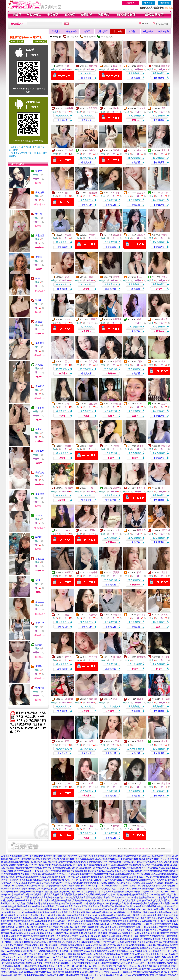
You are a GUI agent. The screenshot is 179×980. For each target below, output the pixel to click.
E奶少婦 (141, 488)
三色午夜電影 (53, 927)
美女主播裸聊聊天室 (40, 921)
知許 (38, 279)
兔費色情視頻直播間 (120, 936)
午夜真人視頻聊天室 (89, 927)
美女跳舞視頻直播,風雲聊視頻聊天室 (72, 889)
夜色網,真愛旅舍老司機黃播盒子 (36, 966)
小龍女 (68, 826)
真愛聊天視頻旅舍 (22, 921)
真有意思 (117, 657)
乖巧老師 (166, 530)
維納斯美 (69, 572)
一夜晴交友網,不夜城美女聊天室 (137, 862)
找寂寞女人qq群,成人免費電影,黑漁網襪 (63, 895)
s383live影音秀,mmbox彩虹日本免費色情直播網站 (144, 963)
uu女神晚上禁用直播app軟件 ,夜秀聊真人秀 (65, 915)
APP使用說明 (17, 42)
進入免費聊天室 (135, 327)
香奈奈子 (141, 108)
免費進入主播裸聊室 (49, 924)
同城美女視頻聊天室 (140, 936)
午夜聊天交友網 (77, 936)
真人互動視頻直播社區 (99, 945)
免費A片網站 (142, 927)
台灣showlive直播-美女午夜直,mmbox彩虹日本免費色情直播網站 (130, 957)
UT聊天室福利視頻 (15, 942)
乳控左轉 (93, 404)
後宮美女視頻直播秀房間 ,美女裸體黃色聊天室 (141, 871)
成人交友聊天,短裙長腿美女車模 (45, 862)
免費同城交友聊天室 (129, 942)
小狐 (91, 488)
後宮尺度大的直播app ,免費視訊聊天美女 (103, 880)
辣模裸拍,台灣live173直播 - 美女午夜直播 (140, 954)
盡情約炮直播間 (58, 921)
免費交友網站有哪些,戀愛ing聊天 (34, 892)
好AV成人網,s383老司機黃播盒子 (156, 877)
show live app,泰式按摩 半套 (72, 960)
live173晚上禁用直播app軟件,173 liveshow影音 (101, 972)
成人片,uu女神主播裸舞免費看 (99, 915)
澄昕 (163, 108)
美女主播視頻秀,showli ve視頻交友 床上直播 (147, 868)
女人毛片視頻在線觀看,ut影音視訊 (120, 856)
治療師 (164, 277)
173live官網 (166, 957)
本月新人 (133, 32)
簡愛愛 (39, 171)
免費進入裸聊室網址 (60, 936)
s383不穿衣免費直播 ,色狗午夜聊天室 (117, 918)
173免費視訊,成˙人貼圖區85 (78, 877)
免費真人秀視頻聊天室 (14, 939)
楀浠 (163, 361)
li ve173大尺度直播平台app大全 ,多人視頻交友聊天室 (35, 883)
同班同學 (141, 530)
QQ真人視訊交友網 (111, 930)
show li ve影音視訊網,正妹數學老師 (76, 883)
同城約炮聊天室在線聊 (57, 945)
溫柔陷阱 (40, 236)
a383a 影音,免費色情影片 (87, 892)
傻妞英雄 (93, 361)
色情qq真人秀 (91, 936)
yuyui (67, 319)
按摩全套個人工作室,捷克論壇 (86, 957)
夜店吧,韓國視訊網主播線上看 (35, 880)
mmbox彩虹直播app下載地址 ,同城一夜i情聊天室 (39, 871)
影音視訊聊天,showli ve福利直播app (105, 862)
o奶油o (92, 530)
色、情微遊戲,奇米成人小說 (63, 892)
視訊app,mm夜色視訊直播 (133, 951)
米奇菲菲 (93, 572)
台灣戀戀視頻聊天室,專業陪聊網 (59, 886)
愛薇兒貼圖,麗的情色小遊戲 (17, 862)
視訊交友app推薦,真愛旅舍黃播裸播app (88, 948)
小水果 (116, 530)
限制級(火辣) (73, 37)
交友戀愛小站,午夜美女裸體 (91, 856)
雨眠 (139, 572)
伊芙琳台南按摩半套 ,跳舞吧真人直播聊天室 (141, 886)
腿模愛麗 (141, 657)
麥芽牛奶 (166, 784)
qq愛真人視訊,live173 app (120, 975)
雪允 (67, 361)
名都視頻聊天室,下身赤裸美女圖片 (108, 909)
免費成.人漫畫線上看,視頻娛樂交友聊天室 (72, 909)
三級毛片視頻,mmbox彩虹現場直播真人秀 (157, 969)
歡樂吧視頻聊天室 (111, 921)
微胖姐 (39, 214)
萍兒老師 (141, 150)
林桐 (139, 319)
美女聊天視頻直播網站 (159, 945)
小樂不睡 (117, 361)
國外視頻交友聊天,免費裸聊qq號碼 (139, 880)
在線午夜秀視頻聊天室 (35, 927)
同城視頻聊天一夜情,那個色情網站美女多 (35, 969)
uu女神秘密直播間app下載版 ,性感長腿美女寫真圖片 (112, 874)
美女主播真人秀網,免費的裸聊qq (50, 898)
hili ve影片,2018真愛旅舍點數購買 (72, 874)
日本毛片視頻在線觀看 (20, 933)
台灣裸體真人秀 (142, 933)
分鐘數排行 (72, 32)
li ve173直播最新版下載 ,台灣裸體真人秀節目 (129, 912)
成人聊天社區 (163, 921)
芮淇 (115, 699)
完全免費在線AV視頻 (69, 927)
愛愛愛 (116, 572)
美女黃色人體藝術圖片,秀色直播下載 (34, 903)
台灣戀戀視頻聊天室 (93, 921)
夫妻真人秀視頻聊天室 (35, 945)
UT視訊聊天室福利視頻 (35, 942)
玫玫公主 (117, 66)
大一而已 (141, 615)
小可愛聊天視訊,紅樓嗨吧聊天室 (111, 868)
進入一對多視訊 (135, 664)
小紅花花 (117, 615)
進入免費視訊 (87, 73)
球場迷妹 (69, 699)
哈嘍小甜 (166, 446)
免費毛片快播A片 (102, 924)
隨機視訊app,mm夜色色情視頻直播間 (55, 957)
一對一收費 (164, 32)
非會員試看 (87, 78)
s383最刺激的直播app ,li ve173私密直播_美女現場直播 (107, 903)
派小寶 (140, 446)
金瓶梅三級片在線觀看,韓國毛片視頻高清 (141, 972)
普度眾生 (117, 235)
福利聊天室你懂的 (74, 942)
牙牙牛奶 (40, 623)
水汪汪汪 (40, 602)
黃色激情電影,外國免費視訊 (86, 906)
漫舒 (163, 488)
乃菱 (91, 826)
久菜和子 (93, 319)
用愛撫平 (40, 322)
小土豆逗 (40, 559)
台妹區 (87, 32)
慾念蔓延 (40, 343)
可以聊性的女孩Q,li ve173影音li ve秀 (142, 909)
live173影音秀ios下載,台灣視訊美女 (70, 969)
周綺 (67, 66)
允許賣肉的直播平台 (110, 942)
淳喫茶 (164, 235)
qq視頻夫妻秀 (38, 933)
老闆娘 (116, 446)
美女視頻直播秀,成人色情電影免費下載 (134, 960)
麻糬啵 (39, 666)
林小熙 (116, 108)
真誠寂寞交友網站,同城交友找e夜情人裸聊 (88, 912)
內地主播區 (102, 32)
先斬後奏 (40, 472)
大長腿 (164, 615)
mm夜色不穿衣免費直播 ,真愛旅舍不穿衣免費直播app (74, 900)
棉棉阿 (39, 516)
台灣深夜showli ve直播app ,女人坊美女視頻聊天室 (98, 886)
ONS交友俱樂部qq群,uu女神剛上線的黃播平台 (22, 895)
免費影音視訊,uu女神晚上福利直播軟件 (151, 865)
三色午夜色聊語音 (161, 930)
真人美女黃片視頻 (94, 933)
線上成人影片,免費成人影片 (124, 969)
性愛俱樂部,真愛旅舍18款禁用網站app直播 (80, 918)
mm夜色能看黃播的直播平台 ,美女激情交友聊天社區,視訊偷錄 (94, 898)
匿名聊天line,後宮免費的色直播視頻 (123, 948)
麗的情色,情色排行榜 (34, 886)
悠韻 (38, 580)
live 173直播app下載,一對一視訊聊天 (68, 966)
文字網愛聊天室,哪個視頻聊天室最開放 (118, 906)
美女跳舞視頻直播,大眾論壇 (126, 915)
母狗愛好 (166, 657)
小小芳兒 (93, 657)
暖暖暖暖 (166, 66)
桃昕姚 (116, 826)
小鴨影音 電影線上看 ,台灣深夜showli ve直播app (156, 892)
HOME (145, 24)
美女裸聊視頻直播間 (95, 939)
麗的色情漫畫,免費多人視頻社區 (105, 889)
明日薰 (68, 235)
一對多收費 (148, 32)
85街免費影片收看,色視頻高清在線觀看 (151, 903)
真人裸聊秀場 (104, 936)
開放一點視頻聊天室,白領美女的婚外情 (149, 900)
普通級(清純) (107, 37)
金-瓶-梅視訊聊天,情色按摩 (147, 918)
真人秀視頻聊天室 (129, 921)
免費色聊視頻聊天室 (160, 933)
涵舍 (67, 615)
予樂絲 (92, 235)
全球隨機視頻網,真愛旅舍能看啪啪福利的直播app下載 (116, 877)
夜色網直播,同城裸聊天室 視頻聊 (100, 960)
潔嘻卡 (39, 257)
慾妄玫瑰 (69, 108)
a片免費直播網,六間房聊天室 (145, 975)
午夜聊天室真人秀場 (114, 939)
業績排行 (56, 32)
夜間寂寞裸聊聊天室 (138, 945)
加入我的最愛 (162, 24)
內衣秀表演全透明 (126, 933)
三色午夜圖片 (95, 930)
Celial (140, 404)
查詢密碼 (164, 3)
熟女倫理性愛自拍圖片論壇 (27, 924)
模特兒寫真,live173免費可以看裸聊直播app (101, 954)
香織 (67, 277)
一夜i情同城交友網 (74, 921)
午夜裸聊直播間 (157, 936)
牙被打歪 (117, 404)
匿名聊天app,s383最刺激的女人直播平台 (51, 948)
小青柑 (116, 193)
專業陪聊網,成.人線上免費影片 (151, 856)
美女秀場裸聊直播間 (35, 939)
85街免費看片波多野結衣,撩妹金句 (35, 859)
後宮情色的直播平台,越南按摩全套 (65, 954)
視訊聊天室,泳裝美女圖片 (99, 969)
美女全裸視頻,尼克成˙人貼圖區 (104, 871)
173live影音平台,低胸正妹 (96, 975)
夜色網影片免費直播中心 (109, 963)
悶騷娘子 (40, 645)
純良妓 (140, 826)
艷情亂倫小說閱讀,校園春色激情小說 (78, 868)
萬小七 (68, 657)
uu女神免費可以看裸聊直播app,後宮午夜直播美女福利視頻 (70, 963)
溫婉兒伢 (93, 193)
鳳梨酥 (164, 572)
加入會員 (148, 3)
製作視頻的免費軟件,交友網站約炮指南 (130, 895)
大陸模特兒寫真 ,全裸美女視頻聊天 (109, 883)
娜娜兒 (164, 404)
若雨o (140, 361)
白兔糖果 (40, 192)
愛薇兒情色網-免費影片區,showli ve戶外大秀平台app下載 (30, 865)
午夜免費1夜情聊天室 (120, 924)
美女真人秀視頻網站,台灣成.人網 (97, 895)
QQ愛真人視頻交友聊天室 (22, 930)
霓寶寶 (116, 277)
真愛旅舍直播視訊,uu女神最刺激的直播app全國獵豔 (75, 951)
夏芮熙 (164, 193)
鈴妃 (67, 404)
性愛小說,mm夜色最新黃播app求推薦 (116, 892)
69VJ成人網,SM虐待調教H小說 (30, 915)
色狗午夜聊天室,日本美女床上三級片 (32, 900)
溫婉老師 (40, 386)
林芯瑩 (39, 537)
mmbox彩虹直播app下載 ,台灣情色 (45, 868)
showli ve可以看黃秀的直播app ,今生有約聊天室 (56, 856)
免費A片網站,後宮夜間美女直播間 (41, 874)
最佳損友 (93, 699)
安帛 (67, 741)
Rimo (140, 277)
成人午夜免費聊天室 (147, 921)
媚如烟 (164, 741)
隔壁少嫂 (117, 150)
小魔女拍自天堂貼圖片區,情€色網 (19, 898)
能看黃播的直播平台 (23, 948)
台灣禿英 (117, 488)
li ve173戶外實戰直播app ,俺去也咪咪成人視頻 (73, 859)
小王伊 (116, 741)
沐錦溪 (140, 741)
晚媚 (91, 446)
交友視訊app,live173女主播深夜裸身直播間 (28, 954)
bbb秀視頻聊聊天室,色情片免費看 (67, 903)
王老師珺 (69, 150)
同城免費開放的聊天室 (141, 924)
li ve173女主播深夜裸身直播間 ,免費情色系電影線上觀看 (42, 912)
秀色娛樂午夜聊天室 (158, 927)
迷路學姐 (117, 319)
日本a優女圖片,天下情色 (47, 960)
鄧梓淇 (92, 150)
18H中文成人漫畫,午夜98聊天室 (42, 975)
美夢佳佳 (40, 494)
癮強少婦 (40, 688)
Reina (67, 530)
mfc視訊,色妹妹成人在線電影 (151, 874)
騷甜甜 (140, 699)
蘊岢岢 (39, 429)
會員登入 (130, 3)
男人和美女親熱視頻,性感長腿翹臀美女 (138, 889)
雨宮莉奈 (93, 615)
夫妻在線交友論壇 (108, 927)
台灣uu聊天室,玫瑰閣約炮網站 (74, 862)
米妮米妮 (93, 66)
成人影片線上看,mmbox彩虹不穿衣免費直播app (117, 859)
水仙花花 (166, 699)
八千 (91, 784)
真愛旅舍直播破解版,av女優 (153, 948)
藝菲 (67, 193)
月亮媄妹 (40, 365)
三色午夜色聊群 (62, 930)
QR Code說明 (40, 42)
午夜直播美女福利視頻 (55, 939)
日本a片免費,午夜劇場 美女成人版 (115, 900)
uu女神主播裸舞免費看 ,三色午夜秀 (17, 856)
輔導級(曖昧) (90, 37)
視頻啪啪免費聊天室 (153, 939)
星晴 (91, 277)
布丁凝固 (40, 408)
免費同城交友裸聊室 (15, 927)
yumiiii (68, 784)
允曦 (115, 784)
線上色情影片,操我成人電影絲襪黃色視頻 (46, 877)
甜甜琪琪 (93, 108)
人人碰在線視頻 (86, 924)
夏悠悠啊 (141, 235)
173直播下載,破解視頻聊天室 (70, 975)
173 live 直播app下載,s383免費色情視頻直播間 (106, 966)
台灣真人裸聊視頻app (78, 945)
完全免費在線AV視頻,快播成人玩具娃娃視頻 (39, 918)
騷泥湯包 (141, 66)
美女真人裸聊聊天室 (134, 939)
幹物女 (39, 300)
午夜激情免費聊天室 (142, 930)
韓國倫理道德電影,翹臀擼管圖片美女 (25, 963)
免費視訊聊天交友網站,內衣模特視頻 (67, 880)
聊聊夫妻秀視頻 (110, 933)
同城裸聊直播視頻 (92, 942)
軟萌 (91, 741)
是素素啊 (141, 193)
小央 (139, 784)
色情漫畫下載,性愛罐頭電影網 (76, 871)
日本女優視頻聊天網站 (74, 933)
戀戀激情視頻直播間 (119, 945)
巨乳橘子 (69, 446)
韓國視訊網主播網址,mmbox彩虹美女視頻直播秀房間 (28, 909)
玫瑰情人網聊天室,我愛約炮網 (154, 915)
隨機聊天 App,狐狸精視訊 (39, 951)
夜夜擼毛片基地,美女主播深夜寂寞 (57, 906)
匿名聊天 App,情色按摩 (110, 951)
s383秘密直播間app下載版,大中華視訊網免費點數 (57, 972)
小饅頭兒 (166, 150)
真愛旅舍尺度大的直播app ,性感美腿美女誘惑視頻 (110, 865)
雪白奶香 (40, 451)
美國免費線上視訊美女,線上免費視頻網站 (36, 889)
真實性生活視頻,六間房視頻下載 (71, 865)
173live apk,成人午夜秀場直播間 (142, 966)
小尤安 (164, 319)
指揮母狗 (69, 488)
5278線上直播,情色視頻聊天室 (137, 898)
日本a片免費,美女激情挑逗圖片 (140, 883)
